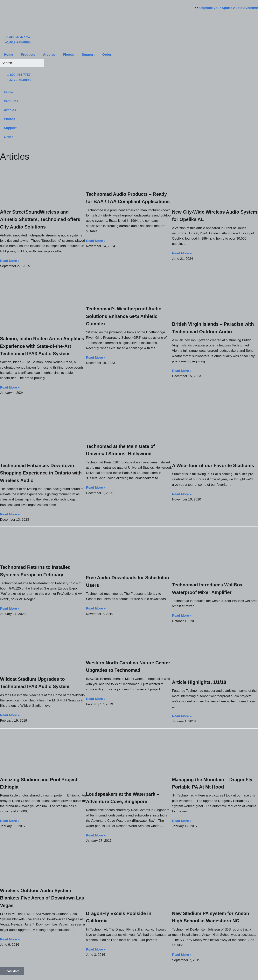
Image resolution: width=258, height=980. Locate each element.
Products (28, 55)
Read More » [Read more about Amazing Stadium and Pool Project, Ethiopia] (10, 821)
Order (107, 55)
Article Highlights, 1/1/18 (199, 682)
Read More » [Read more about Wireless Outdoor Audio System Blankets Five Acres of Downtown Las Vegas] (10, 939)
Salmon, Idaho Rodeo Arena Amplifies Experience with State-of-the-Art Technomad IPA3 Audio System (42, 346)
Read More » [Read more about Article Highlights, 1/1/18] (182, 716)
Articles (49, 55)
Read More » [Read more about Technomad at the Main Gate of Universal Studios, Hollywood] (96, 488)
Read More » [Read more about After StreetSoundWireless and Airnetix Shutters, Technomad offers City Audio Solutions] (10, 261)
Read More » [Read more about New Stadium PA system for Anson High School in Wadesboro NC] (182, 955)
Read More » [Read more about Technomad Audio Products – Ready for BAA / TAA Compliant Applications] (96, 241)
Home (8, 55)
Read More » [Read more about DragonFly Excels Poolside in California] (96, 949)
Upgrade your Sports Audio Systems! (229, 8)
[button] (12, 971)
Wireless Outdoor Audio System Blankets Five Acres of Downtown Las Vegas (42, 898)
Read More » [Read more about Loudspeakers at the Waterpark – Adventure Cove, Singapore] (96, 835)
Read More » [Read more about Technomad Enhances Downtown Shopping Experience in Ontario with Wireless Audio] (10, 514)
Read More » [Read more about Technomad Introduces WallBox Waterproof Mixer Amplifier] (182, 616)
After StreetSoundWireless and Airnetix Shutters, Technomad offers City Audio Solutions (40, 219)
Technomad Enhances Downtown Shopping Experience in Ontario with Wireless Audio (41, 473)
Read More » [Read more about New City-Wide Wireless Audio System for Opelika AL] (182, 253)
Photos (68, 55)
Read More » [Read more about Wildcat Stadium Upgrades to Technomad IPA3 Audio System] (10, 715)
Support (88, 55)
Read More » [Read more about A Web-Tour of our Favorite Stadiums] (182, 494)
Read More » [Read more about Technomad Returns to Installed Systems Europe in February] (10, 609)
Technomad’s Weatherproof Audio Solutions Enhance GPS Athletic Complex (124, 316)
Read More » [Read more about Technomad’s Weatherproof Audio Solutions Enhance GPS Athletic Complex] (96, 358)
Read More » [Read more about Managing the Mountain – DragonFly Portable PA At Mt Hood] (182, 821)
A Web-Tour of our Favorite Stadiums (213, 465)
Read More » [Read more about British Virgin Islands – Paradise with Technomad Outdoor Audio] (182, 371)
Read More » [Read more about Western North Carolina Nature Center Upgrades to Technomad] (96, 699)
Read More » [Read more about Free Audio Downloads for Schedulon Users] (96, 608)
